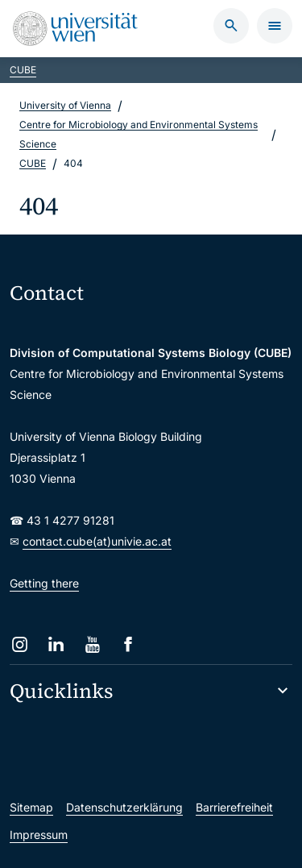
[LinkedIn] (56, 644)
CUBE (23, 70)
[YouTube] (92, 644)
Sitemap (31, 807)
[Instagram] (20, 644)
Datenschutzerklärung (124, 807)
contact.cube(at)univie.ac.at (97, 541)
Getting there (44, 583)
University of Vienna (65, 105)
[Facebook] (128, 644)
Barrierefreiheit (234, 807)
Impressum (39, 835)
